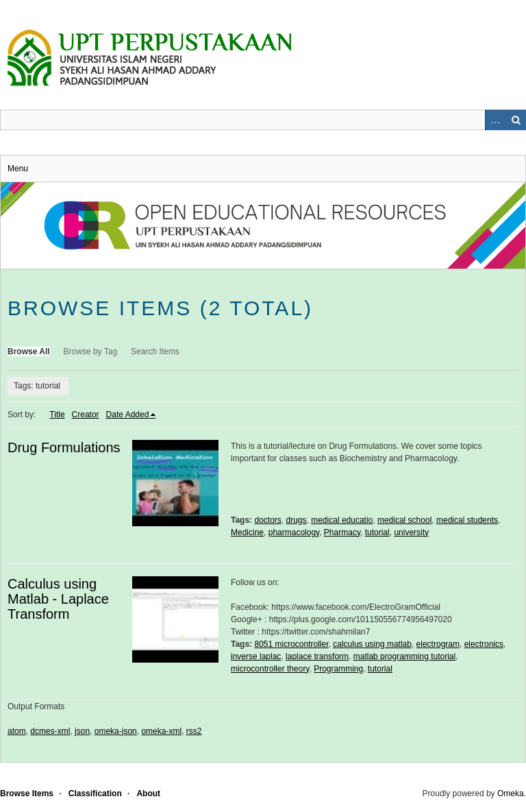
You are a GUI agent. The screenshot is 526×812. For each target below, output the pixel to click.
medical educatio (342, 520)
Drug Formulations (64, 447)
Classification (95, 793)
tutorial (377, 532)
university (411, 532)
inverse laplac (256, 656)
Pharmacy (342, 532)
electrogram (438, 644)
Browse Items (27, 793)
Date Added (128, 415)
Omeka (511, 793)
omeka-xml (161, 731)
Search (516, 120)
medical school (404, 520)
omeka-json (116, 731)
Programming (338, 669)
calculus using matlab (372, 644)
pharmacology (294, 532)
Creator (86, 415)
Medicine (247, 532)
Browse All (29, 352)
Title (57, 415)
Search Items (155, 352)
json (82, 731)
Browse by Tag (91, 352)
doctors (267, 520)
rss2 (194, 731)
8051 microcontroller (291, 644)
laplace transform (317, 656)
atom (17, 731)
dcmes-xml (50, 731)
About (148, 793)
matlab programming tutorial (404, 656)
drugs (297, 520)
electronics (484, 644)
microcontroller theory (270, 669)
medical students (467, 520)
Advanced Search (495, 120)
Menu (18, 169)
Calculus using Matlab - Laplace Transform (58, 599)
